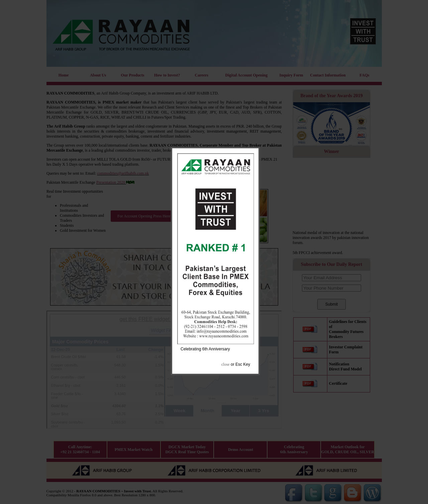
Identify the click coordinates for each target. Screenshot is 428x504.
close (226, 364)
